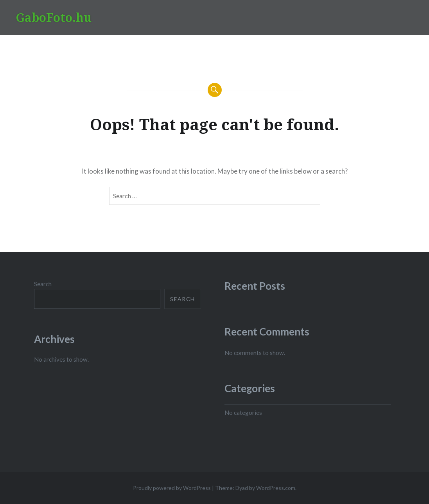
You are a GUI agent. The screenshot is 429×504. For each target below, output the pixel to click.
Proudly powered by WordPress (172, 488)
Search (43, 284)
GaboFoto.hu (54, 17)
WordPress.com (276, 488)
